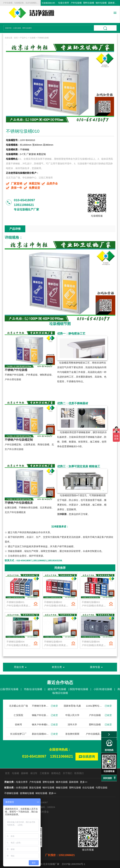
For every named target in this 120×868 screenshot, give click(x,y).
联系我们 (79, 773)
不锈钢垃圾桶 (43, 38)
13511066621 (61, 756)
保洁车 (34, 773)
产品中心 (24, 38)
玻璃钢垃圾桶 (27, 793)
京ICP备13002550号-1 (73, 864)
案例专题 (97, 667)
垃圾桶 (32, 38)
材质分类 (59, 667)
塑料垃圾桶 (89, 3)
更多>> (84, 782)
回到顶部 (107, 778)
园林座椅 (112, 3)
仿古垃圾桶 (88, 788)
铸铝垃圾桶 (41, 793)
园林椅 (25, 773)
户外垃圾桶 (76, 3)
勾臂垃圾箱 (101, 788)
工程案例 (44, 773)
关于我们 (67, 773)
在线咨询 (87, 757)
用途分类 (21, 667)
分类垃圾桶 (22, 788)
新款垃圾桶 (35, 788)
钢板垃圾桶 (62, 788)
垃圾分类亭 (64, 3)
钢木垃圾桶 (101, 3)
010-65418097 (34, 756)
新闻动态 (56, 773)
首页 (16, 38)
